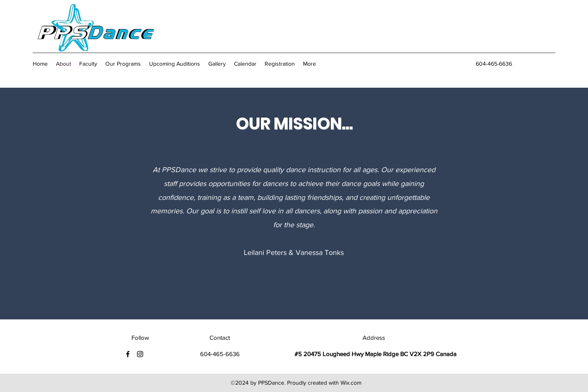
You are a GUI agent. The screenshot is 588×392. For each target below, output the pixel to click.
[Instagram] (140, 354)
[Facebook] (128, 354)
